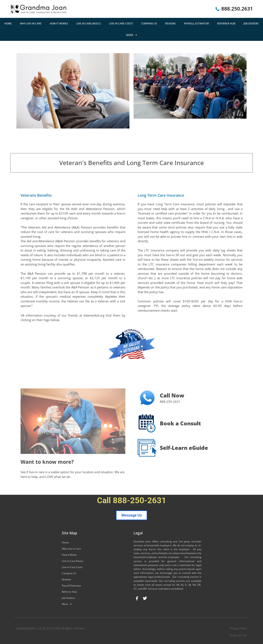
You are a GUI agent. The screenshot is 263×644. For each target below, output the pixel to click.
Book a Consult (180, 423)
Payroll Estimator (196, 24)
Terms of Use (238, 635)
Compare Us (149, 24)
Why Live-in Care (31, 24)
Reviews (170, 24)
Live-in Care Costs (121, 24)
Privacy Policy (238, 628)
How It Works (59, 24)
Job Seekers (251, 24)
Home (8, 24)
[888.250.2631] (217, 9)
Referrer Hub (226, 24)
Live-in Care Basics (89, 24)
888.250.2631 (237, 9)
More (132, 35)
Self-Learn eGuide (184, 448)
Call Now (172, 395)
